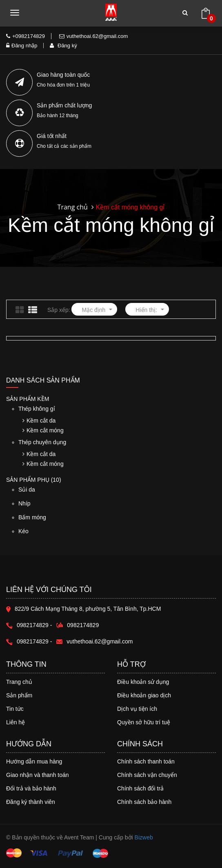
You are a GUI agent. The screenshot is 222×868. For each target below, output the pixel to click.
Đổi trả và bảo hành (31, 788)
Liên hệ (16, 722)
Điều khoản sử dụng (143, 682)
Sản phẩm (19, 695)
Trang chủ (73, 207)
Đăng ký (63, 46)
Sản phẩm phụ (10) (34, 480)
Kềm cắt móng (43, 430)
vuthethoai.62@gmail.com (94, 36)
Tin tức (15, 709)
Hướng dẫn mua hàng (34, 761)
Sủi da (59, 493)
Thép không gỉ (37, 409)
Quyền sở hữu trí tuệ (144, 722)
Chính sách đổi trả (140, 788)
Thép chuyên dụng (42, 442)
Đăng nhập (22, 46)
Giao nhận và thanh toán (38, 775)
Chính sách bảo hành (144, 802)
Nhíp (59, 507)
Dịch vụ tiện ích (137, 709)
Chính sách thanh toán (146, 761)
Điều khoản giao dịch (144, 695)
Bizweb (144, 837)
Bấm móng (59, 521)
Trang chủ (19, 682)
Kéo (59, 535)
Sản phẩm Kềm (28, 399)
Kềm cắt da (39, 421)
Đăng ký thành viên (31, 802)
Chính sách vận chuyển (147, 775)
